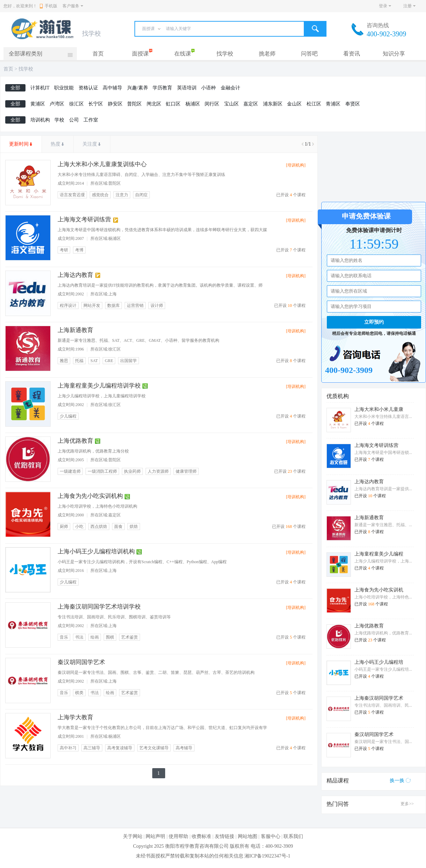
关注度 (90, 144)
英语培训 (187, 88)
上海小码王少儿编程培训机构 (96, 551)
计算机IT (40, 88)
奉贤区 (353, 104)
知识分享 (394, 54)
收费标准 (201, 836)
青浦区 (333, 104)
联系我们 (293, 836)
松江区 (314, 104)
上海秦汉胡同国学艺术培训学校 (99, 607)
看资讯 (352, 54)
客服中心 (271, 836)
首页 (98, 54)
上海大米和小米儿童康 (379, 409)
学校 (59, 120)
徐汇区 (76, 104)
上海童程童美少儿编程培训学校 (99, 386)
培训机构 (40, 120)
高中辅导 (112, 88)
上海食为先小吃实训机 (379, 590)
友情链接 (225, 836)
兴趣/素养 (138, 88)
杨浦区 (193, 104)
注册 (407, 6)
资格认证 (88, 88)
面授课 (140, 54)
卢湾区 (57, 104)
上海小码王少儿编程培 (379, 662)
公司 (74, 120)
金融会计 (230, 88)
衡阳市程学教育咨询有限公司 (197, 846)
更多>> (407, 804)
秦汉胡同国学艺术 (81, 662)
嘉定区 (251, 104)
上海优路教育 (75, 441)
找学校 (225, 54)
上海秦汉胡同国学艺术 (379, 698)
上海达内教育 (75, 275)
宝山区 (232, 104)
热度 (56, 144)
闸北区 (154, 104)
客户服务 (71, 6)
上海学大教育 (75, 717)
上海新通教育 (75, 330)
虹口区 (173, 104)
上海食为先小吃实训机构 (90, 496)
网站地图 (248, 836)
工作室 (91, 120)
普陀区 (134, 104)
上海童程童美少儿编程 (379, 554)
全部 (15, 88)
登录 (383, 6)
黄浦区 (38, 104)
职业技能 (64, 88)
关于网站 (133, 836)
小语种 (208, 88)
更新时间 (19, 144)
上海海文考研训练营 (84, 219)
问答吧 (309, 54)
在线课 (183, 54)
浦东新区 (273, 104)
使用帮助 (178, 836)
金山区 (294, 104)
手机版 (49, 6)
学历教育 (162, 88)
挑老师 (267, 54)
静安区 (115, 104)
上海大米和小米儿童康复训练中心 (102, 164)
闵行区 (212, 104)
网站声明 (155, 836)
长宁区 (96, 104)
